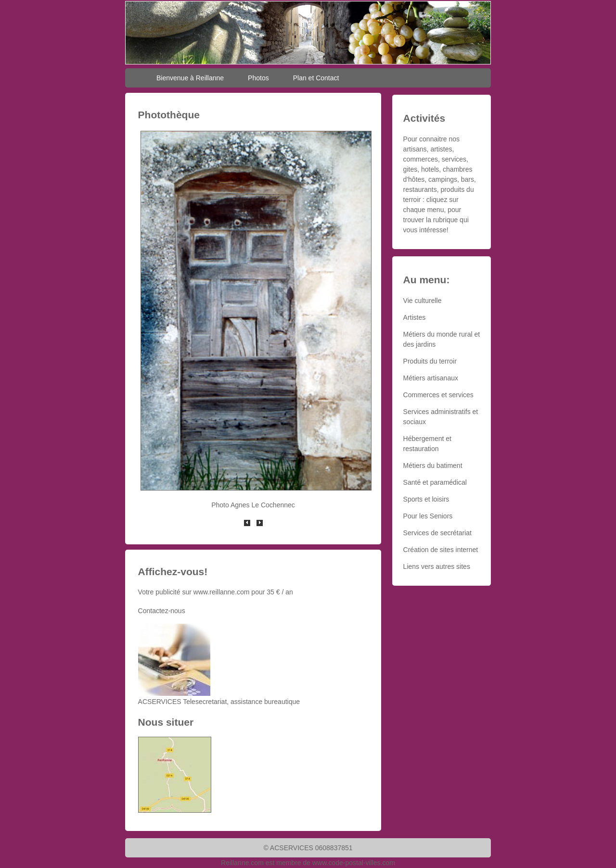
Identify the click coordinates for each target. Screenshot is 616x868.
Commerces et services (438, 395)
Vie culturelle (423, 301)
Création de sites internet (441, 550)
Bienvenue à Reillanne (190, 78)
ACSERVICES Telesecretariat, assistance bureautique (219, 702)
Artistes (415, 317)
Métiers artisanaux (431, 378)
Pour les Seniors (428, 516)
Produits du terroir (430, 361)
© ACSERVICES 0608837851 (308, 848)
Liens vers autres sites (437, 566)
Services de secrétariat (437, 533)
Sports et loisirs (426, 499)
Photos (258, 78)
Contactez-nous (162, 611)
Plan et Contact (316, 78)
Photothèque (169, 115)
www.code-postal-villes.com (354, 863)
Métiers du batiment (433, 465)
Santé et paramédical (435, 482)
